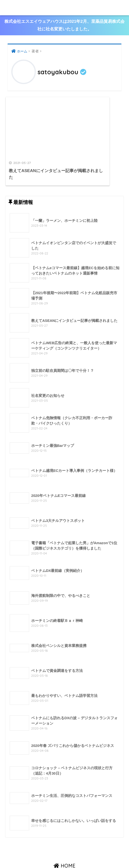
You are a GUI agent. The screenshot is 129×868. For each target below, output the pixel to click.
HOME (64, 843)
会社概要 (34, 854)
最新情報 (70, 854)
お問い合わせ (91, 854)
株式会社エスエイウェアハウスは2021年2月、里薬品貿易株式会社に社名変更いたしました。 (65, 25)
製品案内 (52, 854)
